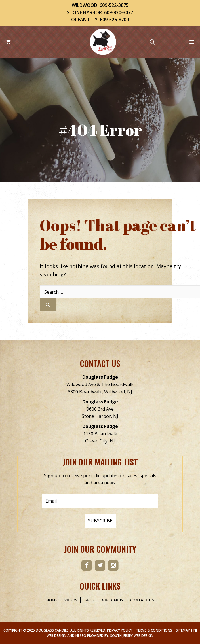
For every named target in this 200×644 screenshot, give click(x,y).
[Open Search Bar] (152, 42)
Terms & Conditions (154, 630)
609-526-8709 (114, 20)
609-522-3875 (114, 5)
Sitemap (183, 630)
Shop (90, 600)
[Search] (48, 305)
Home (52, 600)
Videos (71, 600)
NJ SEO (81, 636)
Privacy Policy (120, 630)
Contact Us (142, 600)
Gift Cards (112, 600)
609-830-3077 (119, 12)
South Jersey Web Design (132, 636)
